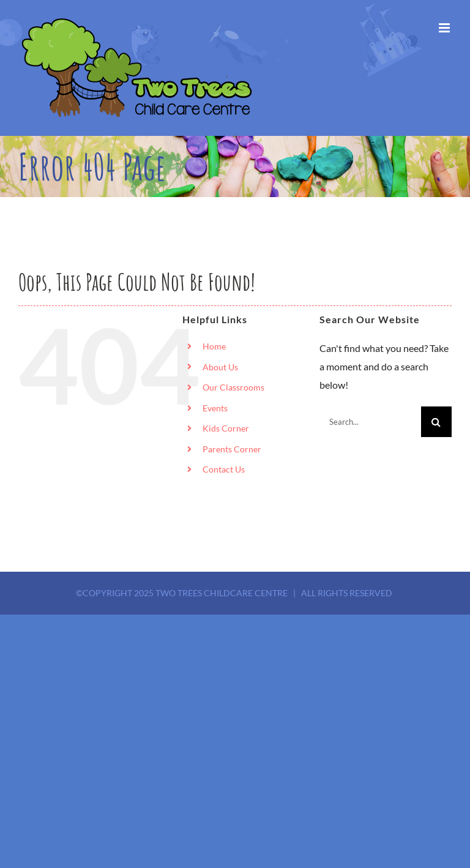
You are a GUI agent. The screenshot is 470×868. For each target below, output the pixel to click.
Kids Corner (226, 428)
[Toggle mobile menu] (445, 28)
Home (214, 346)
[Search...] (370, 422)
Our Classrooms (233, 387)
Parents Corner (232, 449)
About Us (220, 367)
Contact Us (224, 469)
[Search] (436, 422)
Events (215, 408)
